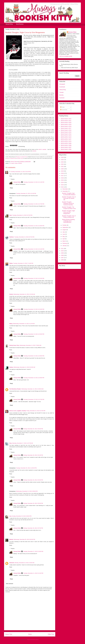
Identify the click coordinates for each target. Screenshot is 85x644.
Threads (61, 92)
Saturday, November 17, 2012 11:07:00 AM (22, 443)
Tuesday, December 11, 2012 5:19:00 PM (33, 551)
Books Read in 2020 (66, 123)
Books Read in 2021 (66, 121)
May (64, 237)
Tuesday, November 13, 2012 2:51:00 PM (21, 172)
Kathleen (12, 237)
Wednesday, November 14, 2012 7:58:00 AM (30, 345)
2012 (63, 187)
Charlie (11, 294)
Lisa (10, 516)
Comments (64, 110)
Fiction (16, 163)
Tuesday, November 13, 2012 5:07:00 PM (22, 215)
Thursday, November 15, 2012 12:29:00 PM (34, 226)
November (65, 191)
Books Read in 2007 (66, 147)
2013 (63, 185)
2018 (63, 173)
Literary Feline (17, 182)
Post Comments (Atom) (33, 640)
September (65, 227)
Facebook (62, 98)
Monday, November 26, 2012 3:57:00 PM (33, 528)
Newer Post (9, 634)
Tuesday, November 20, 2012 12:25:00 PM (26, 468)
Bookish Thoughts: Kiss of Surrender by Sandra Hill (69, 198)
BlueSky (61, 95)
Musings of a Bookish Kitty (22, 157)
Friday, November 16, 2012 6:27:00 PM (36, 411)
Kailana (11, 367)
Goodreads (62, 87)
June (64, 234)
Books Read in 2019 (66, 124)
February (65, 243)
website (34, 151)
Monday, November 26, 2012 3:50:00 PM (33, 429)
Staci (11, 215)
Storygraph (62, 84)
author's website (42, 149)
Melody (11, 539)
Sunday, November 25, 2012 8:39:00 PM (22, 516)
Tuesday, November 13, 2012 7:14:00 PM (23, 263)
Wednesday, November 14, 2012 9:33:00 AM (24, 367)
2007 (63, 258)
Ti (10, 172)
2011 (63, 249)
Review (20, 163)
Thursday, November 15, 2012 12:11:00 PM (34, 182)
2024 (63, 160)
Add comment (10, 584)
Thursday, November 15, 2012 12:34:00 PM (34, 309)
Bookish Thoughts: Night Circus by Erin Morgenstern (68, 212)
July (64, 232)
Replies (13, 179)
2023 (63, 162)
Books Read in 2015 (66, 132)
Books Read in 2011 (66, 140)
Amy (10, 443)
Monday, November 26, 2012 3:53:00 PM (33, 480)
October (65, 225)
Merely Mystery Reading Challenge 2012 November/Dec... (68, 221)
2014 (63, 182)
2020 (63, 169)
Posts (62, 107)
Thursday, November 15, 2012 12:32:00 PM (34, 278)
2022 (63, 164)
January (65, 246)
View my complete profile (66, 56)
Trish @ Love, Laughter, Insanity (18, 411)
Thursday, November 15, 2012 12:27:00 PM (34, 204)
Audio (12, 163)
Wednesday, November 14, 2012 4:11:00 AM (24, 324)
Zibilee (11, 263)
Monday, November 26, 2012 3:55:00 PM (33, 503)
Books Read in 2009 (66, 144)
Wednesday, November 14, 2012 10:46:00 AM (32, 389)
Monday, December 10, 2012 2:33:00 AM (24, 563)
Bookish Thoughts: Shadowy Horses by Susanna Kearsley (68, 203)
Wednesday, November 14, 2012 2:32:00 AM (24, 294)
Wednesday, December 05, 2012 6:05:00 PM (24, 539)
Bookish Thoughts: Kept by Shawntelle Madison (69, 194)
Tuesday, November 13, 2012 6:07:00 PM (24, 237)
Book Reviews (20, 24)
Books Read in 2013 (66, 136)
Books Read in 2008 (66, 146)
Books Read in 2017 (66, 128)
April (64, 239)
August (64, 230)
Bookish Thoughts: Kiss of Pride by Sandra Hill (69, 217)
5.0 (10, 163)
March (64, 241)
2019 (63, 171)
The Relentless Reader (15, 389)
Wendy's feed (20, 158)
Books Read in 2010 (66, 142)
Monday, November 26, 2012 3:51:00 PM (33, 455)
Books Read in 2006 (66, 149)
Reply (11, 176)
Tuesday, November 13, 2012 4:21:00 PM (26, 193)
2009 (63, 253)
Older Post (51, 634)
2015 (63, 180)
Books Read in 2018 (66, 126)
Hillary (11, 324)
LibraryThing (63, 90)
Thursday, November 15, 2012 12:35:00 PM (34, 334)
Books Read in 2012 (66, 138)
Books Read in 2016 (66, 130)
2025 (63, 157)
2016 (63, 178)
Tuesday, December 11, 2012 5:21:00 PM (33, 573)
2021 (63, 166)
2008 (63, 255)
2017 (63, 176)
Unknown (12, 563)
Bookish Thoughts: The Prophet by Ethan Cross (69, 208)
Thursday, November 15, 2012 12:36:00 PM (34, 356)
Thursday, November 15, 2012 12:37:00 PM (34, 399)
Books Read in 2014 (66, 134)
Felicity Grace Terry (14, 345)
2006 (63, 260)
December (65, 189)
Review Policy (9, 24)
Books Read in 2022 (66, 119)
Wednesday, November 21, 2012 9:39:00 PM (27, 491)
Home (30, 634)
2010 (63, 251)
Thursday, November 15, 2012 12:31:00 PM (34, 249)
